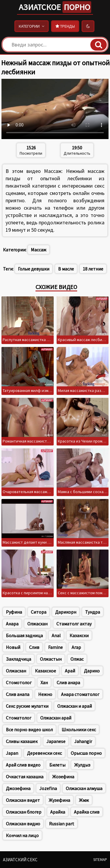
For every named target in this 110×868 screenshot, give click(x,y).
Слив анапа (18, 694)
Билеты (57, 765)
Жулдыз (82, 765)
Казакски (79, 635)
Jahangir (83, 741)
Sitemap (100, 860)
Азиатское (55, 7)
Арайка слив (87, 812)
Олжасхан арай (56, 718)
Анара (12, 624)
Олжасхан (37, 624)
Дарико (92, 671)
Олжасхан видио (23, 824)
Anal (56, 635)
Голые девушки (34, 269)
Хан (44, 682)
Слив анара (68, 682)
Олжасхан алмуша (84, 788)
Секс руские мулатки (27, 706)
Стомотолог (19, 682)
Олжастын (51, 659)
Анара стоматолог (80, 694)
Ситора (39, 612)
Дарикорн (66, 612)
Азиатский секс (20, 860)
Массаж (39, 250)
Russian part (62, 824)
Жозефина (63, 777)
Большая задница (24, 635)
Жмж (84, 800)
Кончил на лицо (22, 835)
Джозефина (18, 788)
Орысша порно (86, 753)
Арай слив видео (23, 765)
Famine (55, 647)
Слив (34, 647)
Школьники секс (79, 730)
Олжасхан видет (23, 800)
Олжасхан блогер (24, 812)
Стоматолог (19, 718)
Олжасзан (16, 671)
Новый (13, 647)
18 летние (93, 269)
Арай (70, 671)
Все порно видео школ (29, 730)
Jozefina (48, 788)
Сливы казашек (22, 741)
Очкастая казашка (25, 777)
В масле (66, 269)
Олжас (77, 659)
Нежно (45, 694)
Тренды (65, 26)
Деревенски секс (44, 753)
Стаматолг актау (74, 624)
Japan (12, 753)
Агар (76, 647)
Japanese (56, 741)
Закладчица (18, 659)
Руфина (14, 612)
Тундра (93, 612)
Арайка (58, 812)
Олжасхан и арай (75, 706)
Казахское (45, 671)
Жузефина (59, 800)
